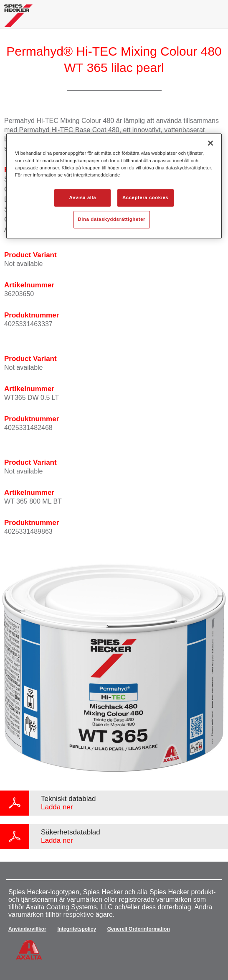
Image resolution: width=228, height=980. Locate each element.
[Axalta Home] (18, 19)
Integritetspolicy (77, 929)
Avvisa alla (83, 197)
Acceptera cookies (145, 197)
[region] (114, 186)
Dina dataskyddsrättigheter (112, 219)
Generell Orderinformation (139, 929)
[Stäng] (210, 143)
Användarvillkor (27, 929)
